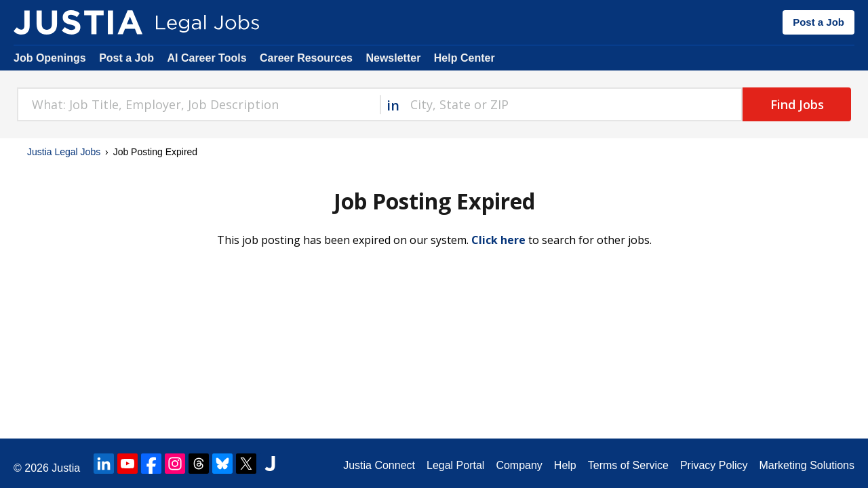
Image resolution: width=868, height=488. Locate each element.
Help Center (465, 58)
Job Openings (50, 58)
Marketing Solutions (807, 465)
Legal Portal (455, 465)
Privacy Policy (714, 465)
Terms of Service (628, 465)
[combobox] (198, 104)
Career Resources (306, 58)
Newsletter (393, 58)
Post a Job (818, 22)
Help (565, 465)
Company (519, 465)
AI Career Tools (206, 58)
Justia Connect (379, 465)
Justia (66, 468)
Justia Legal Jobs (64, 152)
